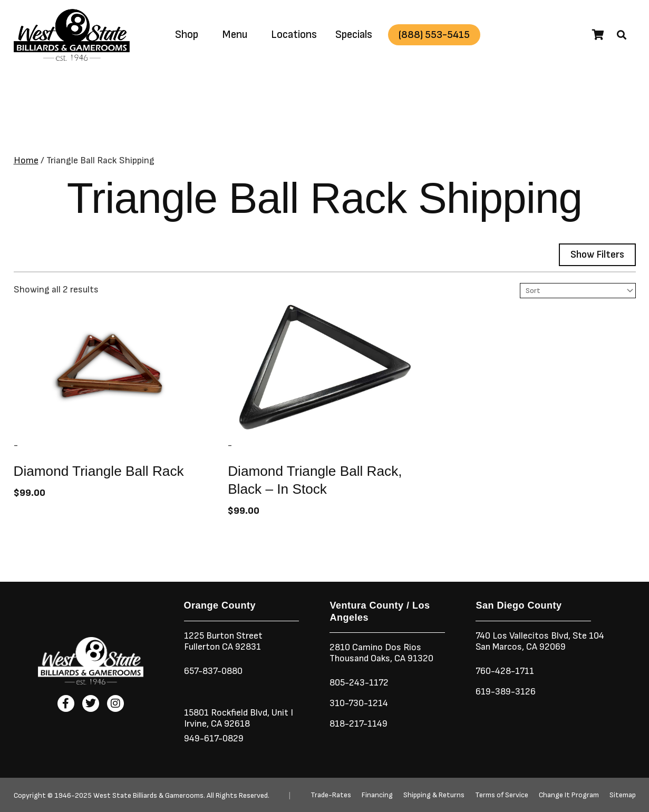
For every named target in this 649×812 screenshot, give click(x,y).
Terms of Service (502, 795)
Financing (377, 795)
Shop (187, 35)
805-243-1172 (360, 683)
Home (26, 160)
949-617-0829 (214, 738)
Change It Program (569, 795)
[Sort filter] (579, 291)
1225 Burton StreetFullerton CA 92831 (224, 641)
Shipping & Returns (434, 795)
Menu (235, 35)
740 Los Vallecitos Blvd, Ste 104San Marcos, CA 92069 (541, 641)
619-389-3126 (506, 692)
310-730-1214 (359, 703)
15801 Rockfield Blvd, (227, 713)
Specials (354, 35)
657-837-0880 (215, 671)
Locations (294, 35)
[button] (622, 35)
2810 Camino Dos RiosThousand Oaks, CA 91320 (382, 653)
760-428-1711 (507, 671)
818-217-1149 (359, 724)
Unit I (283, 713)
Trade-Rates (331, 795)
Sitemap (623, 795)
